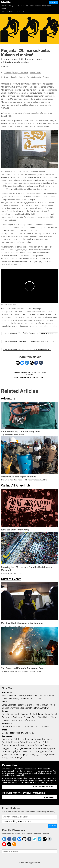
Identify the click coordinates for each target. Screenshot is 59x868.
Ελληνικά (31, 742)
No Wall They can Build (26, 727)
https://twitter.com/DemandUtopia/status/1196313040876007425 (30, 341)
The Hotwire (43, 727)
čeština (38, 745)
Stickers (28, 705)
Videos (36, 705)
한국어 (52, 748)
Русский (15, 742)
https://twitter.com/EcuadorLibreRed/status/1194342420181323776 (30, 333)
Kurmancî (52, 755)
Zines (5, 705)
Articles (6, 692)
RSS (11, 693)
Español (14, 77)
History (43, 695)
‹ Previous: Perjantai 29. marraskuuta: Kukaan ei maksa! (29, 373)
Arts (4, 695)
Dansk (34, 752)
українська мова (10, 755)
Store (32, 6)
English (7, 77)
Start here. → (50, 797)
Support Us (54, 2)
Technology (13, 699)
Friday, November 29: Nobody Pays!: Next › (29, 377)
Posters (20, 705)
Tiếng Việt (23, 755)
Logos (49, 705)
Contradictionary (37, 714)
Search (38, 6)
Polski (23, 742)
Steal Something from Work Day (34, 708)
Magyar (5, 748)
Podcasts (24, 6)
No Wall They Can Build (13, 720)
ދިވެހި (37, 755)
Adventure (8, 73)
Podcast (6, 724)
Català (32, 755)
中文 (15, 745)
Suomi (39, 742)
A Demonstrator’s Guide (30, 699)
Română (6, 752)
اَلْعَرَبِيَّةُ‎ (14, 752)
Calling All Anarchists (21, 73)
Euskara (46, 745)
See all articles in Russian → (13, 11)
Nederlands (29, 748)
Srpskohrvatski (42, 748)
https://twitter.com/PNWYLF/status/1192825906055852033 (27, 350)
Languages (47, 6)
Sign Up (53, 826)
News (5, 699)
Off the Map (29, 720)
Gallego (43, 755)
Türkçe (13, 748)
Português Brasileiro (34, 77)
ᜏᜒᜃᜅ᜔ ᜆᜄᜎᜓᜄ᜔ (15, 758)
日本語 (46, 742)
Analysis (21, 695)
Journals (12, 705)
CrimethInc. (6, 2)
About (3, 9)
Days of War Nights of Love (44, 717)
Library (10, 6)
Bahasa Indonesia (26, 745)
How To (50, 695)
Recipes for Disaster (22, 717)
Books (4, 6)
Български (7, 745)
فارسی (20, 748)
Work (48, 714)
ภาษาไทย (49, 752)
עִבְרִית (41, 752)
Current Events (35, 73)
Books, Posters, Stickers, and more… (18, 733)
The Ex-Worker (9, 727)
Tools (17, 6)
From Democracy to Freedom (15, 714)
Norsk (5, 758)
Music (42, 705)
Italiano (21, 739)
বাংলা (20, 752)
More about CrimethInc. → (44, 787)
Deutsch (29, 739)
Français (22, 77)
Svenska (46, 77)
